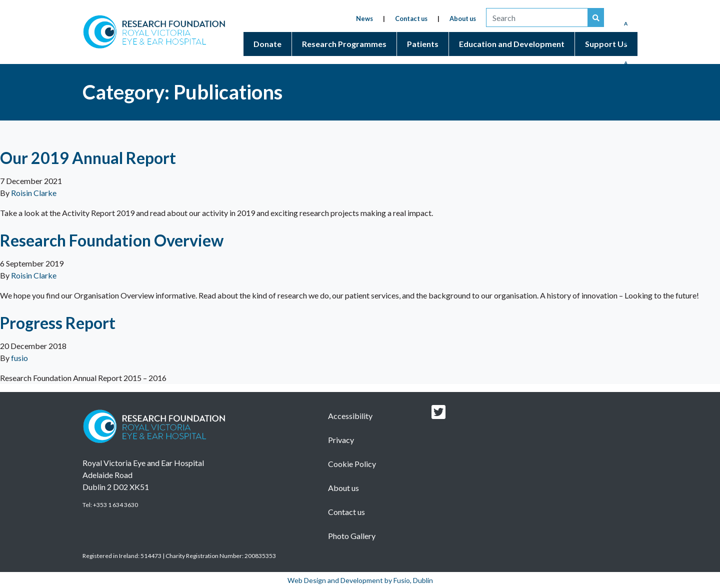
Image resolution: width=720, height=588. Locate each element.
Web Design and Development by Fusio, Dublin (360, 580)
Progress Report (58, 323)
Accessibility (350, 416)
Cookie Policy (352, 464)
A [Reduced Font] (626, 23)
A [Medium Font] (626, 43)
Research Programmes (344, 44)
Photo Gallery (352, 536)
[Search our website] (596, 17)
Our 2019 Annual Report (88, 158)
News (364, 18)
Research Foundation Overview (112, 240)
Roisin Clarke (34, 193)
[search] (537, 17)
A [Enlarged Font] (626, 63)
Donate (267, 44)
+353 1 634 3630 (115, 505)
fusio (19, 358)
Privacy (341, 440)
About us (463, 18)
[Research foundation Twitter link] (438, 415)
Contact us (411, 18)
